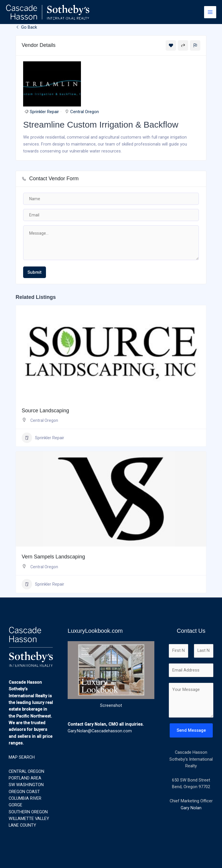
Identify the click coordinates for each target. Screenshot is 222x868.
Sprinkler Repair (44, 112)
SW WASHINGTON (26, 785)
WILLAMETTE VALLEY (29, 819)
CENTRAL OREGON (26, 771)
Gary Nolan (191, 808)
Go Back (26, 27)
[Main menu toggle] (210, 12)
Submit (35, 272)
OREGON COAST (24, 792)
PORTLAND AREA (25, 778)
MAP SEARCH (22, 757)
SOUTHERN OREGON (28, 812)
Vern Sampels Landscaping (53, 557)
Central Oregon (85, 112)
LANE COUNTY (22, 825)
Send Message (191, 730)
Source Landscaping (45, 411)
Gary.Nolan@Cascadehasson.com (100, 731)
